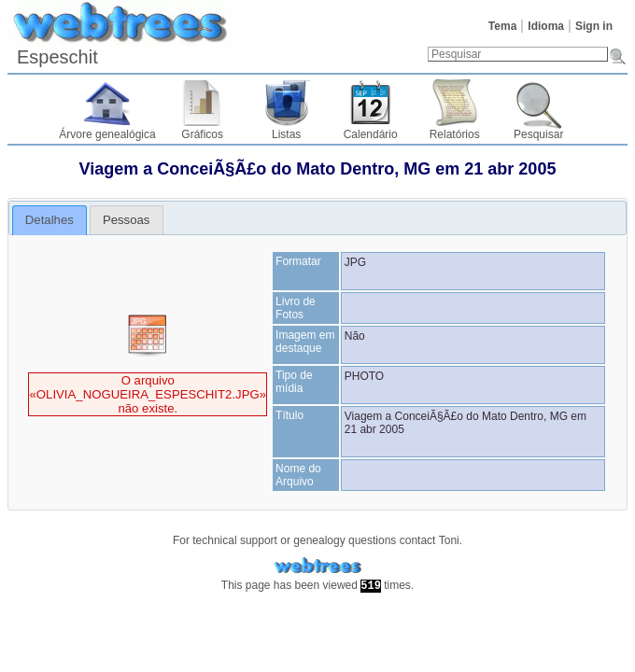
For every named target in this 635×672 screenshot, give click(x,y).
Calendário (371, 134)
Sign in (594, 26)
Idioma (546, 26)
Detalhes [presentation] (49, 220)
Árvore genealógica (107, 134)
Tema (502, 26)
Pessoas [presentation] (127, 220)
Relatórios (455, 134)
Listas (286, 134)
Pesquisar (538, 134)
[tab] (49, 220)
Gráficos (202, 134)
